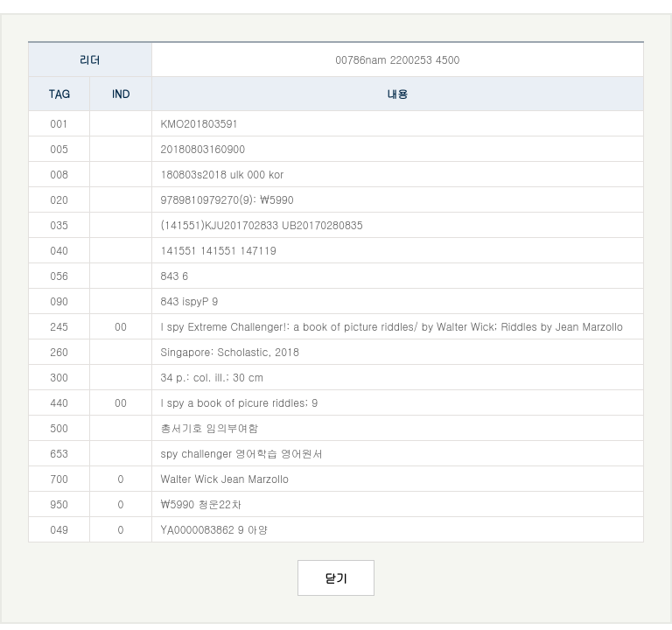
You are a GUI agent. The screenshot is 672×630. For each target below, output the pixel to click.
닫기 (336, 578)
